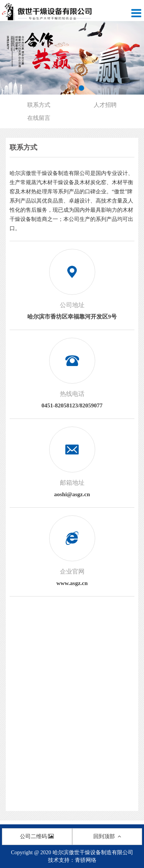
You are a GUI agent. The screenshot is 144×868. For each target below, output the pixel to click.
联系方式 (39, 105)
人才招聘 (105, 105)
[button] (63, 88)
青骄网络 (86, 860)
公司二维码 (37, 836)
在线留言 (39, 118)
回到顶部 (107, 836)
